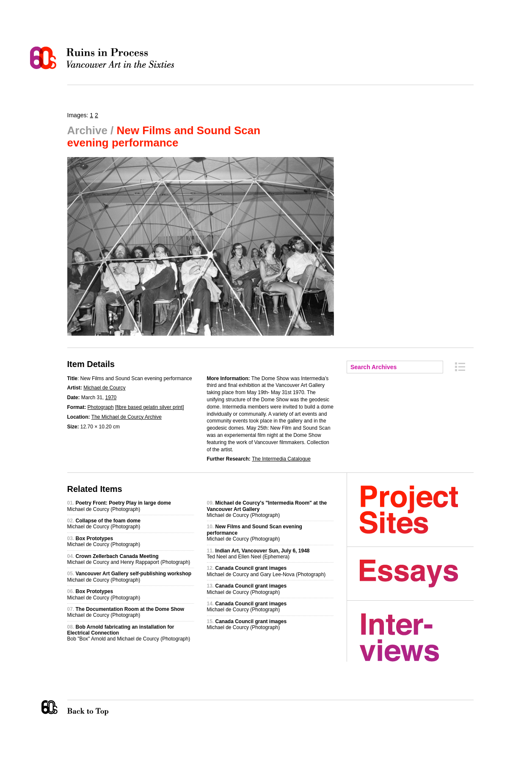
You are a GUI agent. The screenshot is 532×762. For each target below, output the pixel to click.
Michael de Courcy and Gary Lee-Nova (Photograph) (266, 571)
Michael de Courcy (104, 388)
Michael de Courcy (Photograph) (119, 506)
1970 (111, 398)
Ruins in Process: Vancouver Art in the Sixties (104, 58)
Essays (417, 574)
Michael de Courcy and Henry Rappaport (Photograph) (129, 559)
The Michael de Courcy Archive (127, 417)
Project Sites (417, 510)
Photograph (101, 407)
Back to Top (105, 708)
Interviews (417, 638)
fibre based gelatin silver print (149, 407)
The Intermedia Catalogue (281, 459)
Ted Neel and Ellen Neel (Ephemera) (258, 554)
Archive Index (460, 367)
